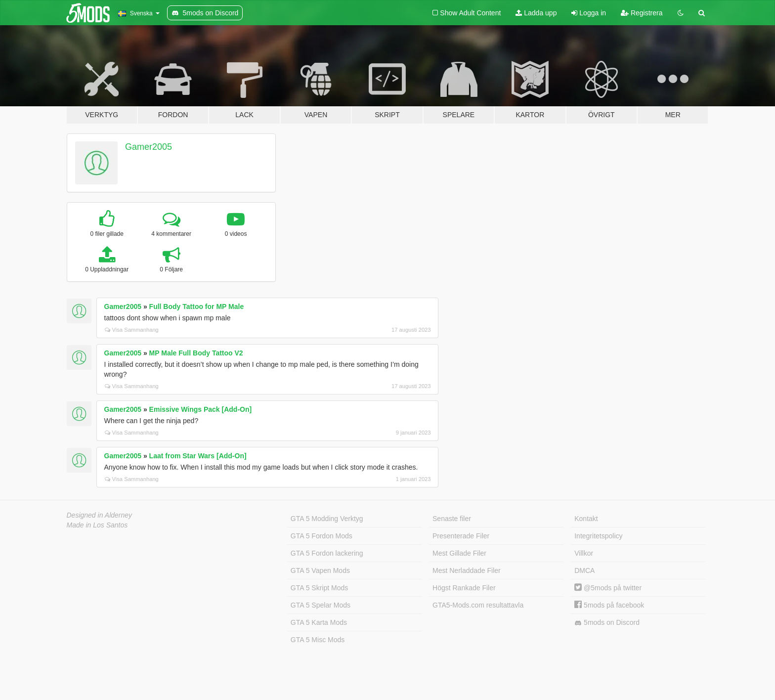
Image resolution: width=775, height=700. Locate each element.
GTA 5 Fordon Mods (322, 536)
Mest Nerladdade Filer (467, 570)
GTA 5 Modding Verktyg (327, 519)
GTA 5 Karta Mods (319, 622)
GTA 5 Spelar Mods (321, 605)
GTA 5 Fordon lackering (327, 553)
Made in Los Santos (97, 525)
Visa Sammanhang (132, 330)
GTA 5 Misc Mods (318, 640)
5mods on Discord (607, 623)
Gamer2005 (149, 147)
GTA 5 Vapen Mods (320, 570)
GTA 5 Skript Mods (319, 588)
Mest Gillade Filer (459, 553)
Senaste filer (452, 519)
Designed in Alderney (100, 515)
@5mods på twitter (608, 588)
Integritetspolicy (598, 536)
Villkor (584, 553)
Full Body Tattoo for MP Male (197, 306)
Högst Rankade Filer (464, 588)
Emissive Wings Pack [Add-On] (201, 409)
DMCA (584, 570)
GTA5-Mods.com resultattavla (478, 605)
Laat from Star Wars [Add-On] (198, 456)
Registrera (642, 13)
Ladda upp (536, 13)
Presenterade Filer (461, 536)
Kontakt (586, 519)
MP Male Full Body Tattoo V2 (196, 353)
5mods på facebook (609, 605)
